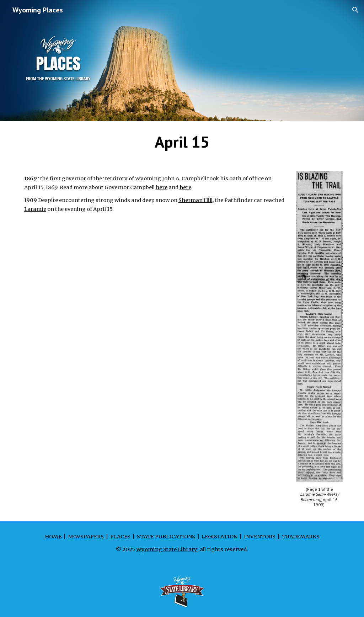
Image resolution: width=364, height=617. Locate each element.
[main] (182, 142)
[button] (355, 10)
